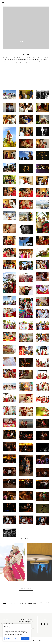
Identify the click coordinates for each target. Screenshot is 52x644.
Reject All (17, 639)
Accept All (25, 639)
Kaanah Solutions (35, 641)
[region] (17, 632)
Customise (8, 639)
